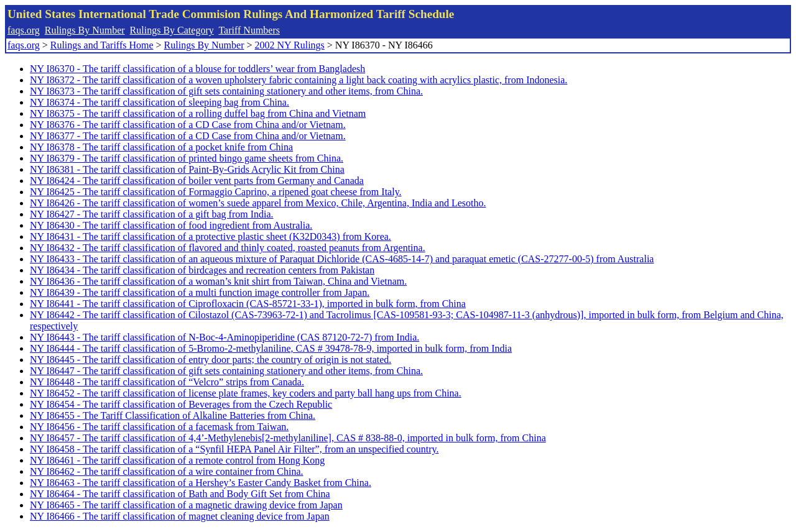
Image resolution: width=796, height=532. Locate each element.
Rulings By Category (172, 30)
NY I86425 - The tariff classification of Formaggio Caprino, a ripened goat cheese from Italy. (216, 192)
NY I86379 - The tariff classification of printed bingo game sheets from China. (187, 158)
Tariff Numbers (249, 30)
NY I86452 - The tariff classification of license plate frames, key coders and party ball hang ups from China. (246, 393)
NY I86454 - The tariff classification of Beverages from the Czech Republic (181, 404)
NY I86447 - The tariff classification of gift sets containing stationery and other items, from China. (226, 371)
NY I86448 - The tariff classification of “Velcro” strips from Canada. (167, 382)
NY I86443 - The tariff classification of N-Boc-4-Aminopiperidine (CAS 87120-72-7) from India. (224, 337)
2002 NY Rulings (290, 45)
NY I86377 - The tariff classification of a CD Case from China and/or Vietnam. (188, 136)
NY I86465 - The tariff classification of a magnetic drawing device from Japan (186, 505)
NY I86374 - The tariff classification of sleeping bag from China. (160, 102)
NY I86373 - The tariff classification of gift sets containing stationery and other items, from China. (226, 91)
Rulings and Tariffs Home (102, 45)
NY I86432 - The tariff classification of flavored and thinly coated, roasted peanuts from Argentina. (228, 248)
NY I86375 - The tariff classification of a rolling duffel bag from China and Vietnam (198, 113)
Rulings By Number (85, 30)
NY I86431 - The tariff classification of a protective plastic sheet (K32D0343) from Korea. (211, 236)
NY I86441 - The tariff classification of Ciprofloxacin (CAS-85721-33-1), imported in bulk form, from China (248, 304)
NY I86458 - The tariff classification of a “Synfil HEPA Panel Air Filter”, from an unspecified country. (234, 449)
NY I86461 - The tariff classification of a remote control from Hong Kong (177, 460)
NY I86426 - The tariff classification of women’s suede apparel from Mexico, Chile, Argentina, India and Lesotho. (258, 203)
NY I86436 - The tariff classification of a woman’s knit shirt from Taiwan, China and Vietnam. (218, 281)
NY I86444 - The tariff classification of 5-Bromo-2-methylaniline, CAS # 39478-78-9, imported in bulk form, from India (271, 348)
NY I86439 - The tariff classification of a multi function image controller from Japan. (200, 292)
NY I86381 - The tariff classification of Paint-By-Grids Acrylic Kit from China (187, 169)
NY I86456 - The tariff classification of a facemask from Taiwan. (159, 427)
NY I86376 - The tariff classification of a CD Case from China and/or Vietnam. (188, 125)
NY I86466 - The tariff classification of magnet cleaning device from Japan (180, 516)
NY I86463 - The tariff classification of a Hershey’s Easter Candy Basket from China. (201, 483)
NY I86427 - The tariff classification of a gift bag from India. (152, 214)
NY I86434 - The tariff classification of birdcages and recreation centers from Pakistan (202, 270)
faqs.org (24, 30)
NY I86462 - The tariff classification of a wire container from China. (167, 471)
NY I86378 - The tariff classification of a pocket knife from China (161, 147)
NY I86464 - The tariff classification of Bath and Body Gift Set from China (180, 494)
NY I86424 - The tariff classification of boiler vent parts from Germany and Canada (197, 181)
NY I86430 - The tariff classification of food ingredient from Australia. (171, 225)
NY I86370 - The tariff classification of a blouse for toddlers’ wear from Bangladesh (197, 69)
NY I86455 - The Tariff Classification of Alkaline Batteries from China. (173, 415)
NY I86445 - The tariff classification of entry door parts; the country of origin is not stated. (211, 360)
